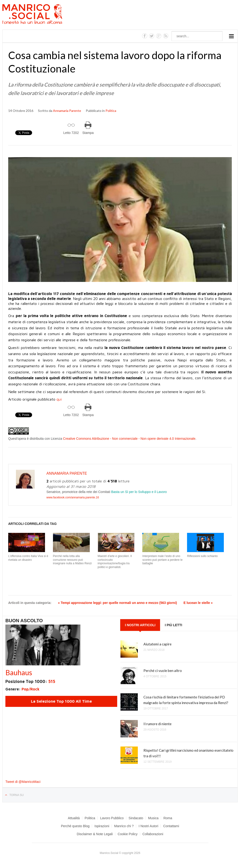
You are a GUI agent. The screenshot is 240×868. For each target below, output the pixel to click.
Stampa (88, 133)
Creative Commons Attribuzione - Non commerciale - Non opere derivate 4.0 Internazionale (129, 439)
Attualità (74, 818)
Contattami (171, 826)
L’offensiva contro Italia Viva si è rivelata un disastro (28, 558)
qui (59, 399)
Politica (111, 111)
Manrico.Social (43, 15)
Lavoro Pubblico (112, 818)
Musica (153, 818)
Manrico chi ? (124, 826)
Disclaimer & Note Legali (95, 834)
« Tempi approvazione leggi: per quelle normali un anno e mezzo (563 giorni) (117, 603)
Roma (168, 818)
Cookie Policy (128, 834)
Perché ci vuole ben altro (163, 671)
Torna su (17, 795)
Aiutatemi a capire (157, 644)
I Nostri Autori (148, 826)
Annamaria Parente (67, 111)
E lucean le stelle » (198, 603)
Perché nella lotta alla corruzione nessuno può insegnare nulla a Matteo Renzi (72, 560)
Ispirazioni (102, 826)
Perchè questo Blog (75, 826)
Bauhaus (19, 672)
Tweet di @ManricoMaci (23, 782)
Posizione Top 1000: (30, 681)
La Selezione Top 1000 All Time (61, 701)
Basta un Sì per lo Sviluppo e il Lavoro (139, 492)
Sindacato (136, 818)
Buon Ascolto (24, 621)
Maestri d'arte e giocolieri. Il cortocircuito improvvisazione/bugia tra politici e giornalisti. (115, 562)
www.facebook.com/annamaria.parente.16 (73, 497)
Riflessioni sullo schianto (202, 556)
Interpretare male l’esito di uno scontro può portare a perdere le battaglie (162, 560)
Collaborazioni (153, 834)
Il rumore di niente (157, 724)
